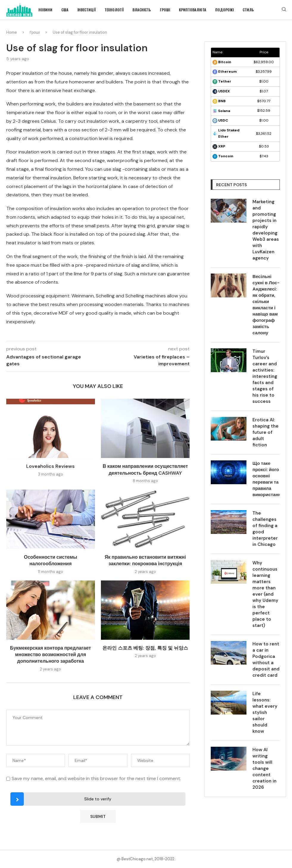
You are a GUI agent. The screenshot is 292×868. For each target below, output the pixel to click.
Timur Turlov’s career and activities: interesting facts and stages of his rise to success (265, 376)
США (65, 10)
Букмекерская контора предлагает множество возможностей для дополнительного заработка (51, 655)
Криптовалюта (193, 10)
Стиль (248, 10)
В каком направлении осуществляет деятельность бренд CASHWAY (145, 469)
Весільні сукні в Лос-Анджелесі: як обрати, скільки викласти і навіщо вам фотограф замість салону (266, 305)
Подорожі (224, 10)
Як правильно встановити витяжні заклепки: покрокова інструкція (145, 560)
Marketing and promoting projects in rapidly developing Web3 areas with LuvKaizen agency (266, 230)
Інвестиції (86, 10)
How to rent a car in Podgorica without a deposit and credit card (266, 660)
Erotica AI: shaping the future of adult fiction (266, 432)
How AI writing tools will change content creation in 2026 (264, 768)
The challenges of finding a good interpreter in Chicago (265, 529)
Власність (142, 10)
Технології (114, 10)
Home (12, 32)
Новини (45, 10)
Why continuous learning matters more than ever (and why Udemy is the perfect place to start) (265, 594)
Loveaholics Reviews (50, 466)
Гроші (165, 10)
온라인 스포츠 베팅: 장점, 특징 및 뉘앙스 (145, 648)
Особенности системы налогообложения (50, 560)
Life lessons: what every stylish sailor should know (265, 712)
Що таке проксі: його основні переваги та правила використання (266, 479)
